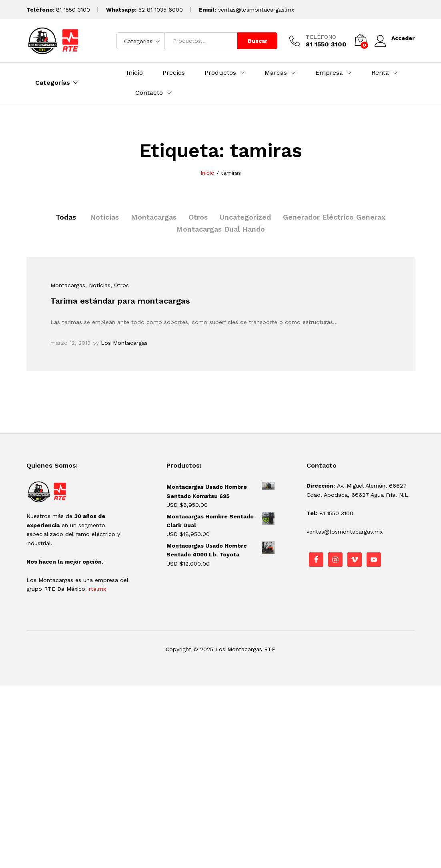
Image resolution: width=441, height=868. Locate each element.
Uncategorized (245, 217)
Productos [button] (220, 73)
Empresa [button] (329, 73)
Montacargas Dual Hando (220, 229)
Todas (66, 217)
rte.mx (97, 589)
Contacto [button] (149, 93)
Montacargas (154, 217)
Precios (174, 73)
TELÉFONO (321, 37)
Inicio (135, 73)
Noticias (104, 217)
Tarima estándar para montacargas (120, 301)
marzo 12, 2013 (70, 343)
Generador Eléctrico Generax (334, 217)
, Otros (120, 285)
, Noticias (98, 285)
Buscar (258, 41)
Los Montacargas (124, 343)
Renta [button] (380, 73)
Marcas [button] (276, 73)
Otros (198, 217)
